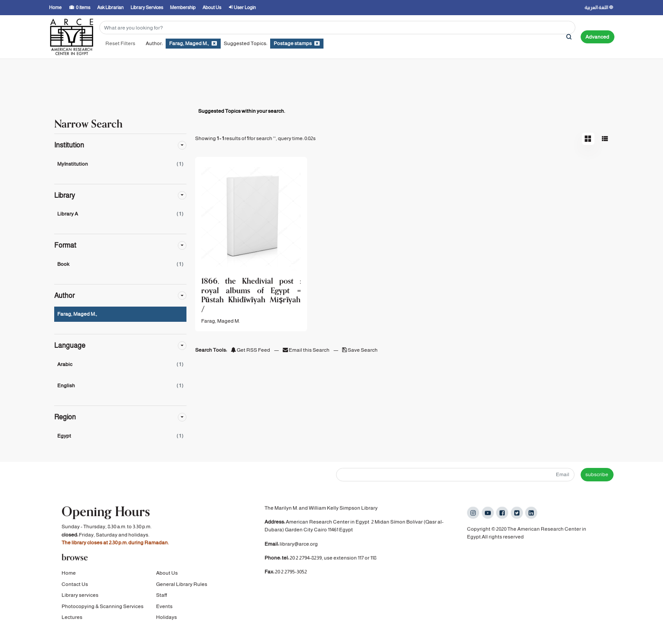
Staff (162, 596)
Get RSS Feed (250, 350)
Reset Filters (120, 43)
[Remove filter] (214, 43)
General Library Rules (182, 585)
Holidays (167, 618)
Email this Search (307, 350)
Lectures (72, 618)
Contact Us (75, 585)
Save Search (360, 350)
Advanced (597, 37)
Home (69, 574)
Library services (80, 596)
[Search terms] (337, 28)
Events (164, 607)
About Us (167, 574)
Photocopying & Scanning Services (103, 607)
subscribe (597, 474)
